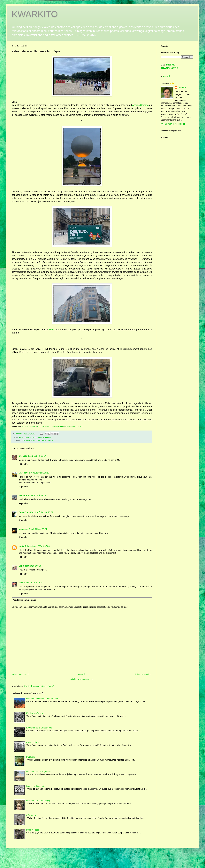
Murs (35, 437)
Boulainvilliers (32, 742)
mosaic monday (29, 426)
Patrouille (30, 757)
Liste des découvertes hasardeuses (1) (44, 699)
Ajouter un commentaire (24, 600)
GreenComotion (26, 512)
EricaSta (23, 456)
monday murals (44, 426)
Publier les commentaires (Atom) (39, 686)
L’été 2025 (31, 815)
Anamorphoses (25, 437)
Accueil (82, 674)
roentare (23, 495)
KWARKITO (35, 14)
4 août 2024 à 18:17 (37, 456)
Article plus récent (20, 674)
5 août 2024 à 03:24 (38, 529)
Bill (21, 566)
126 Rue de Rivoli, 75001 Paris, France (37, 440)
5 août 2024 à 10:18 (33, 583)
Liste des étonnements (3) (38, 801)
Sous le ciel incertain (36, 786)
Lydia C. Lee (25, 546)
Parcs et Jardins (44, 437)
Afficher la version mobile (82, 679)
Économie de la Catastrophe (39, 728)
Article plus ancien (143, 674)
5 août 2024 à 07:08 (41, 546)
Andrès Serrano (140, 105)
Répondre (23, 464)
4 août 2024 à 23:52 (44, 512)
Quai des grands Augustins (38, 772)
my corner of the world (75, 426)
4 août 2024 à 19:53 (40, 473)
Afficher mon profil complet (173, 124)
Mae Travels (24, 473)
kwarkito (182, 88)
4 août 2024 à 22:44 (37, 495)
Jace (51, 330)
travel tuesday (58, 426)
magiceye (23, 529)
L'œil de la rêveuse (35, 713)
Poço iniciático (33, 830)
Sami (21, 583)
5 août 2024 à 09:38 (32, 566)
